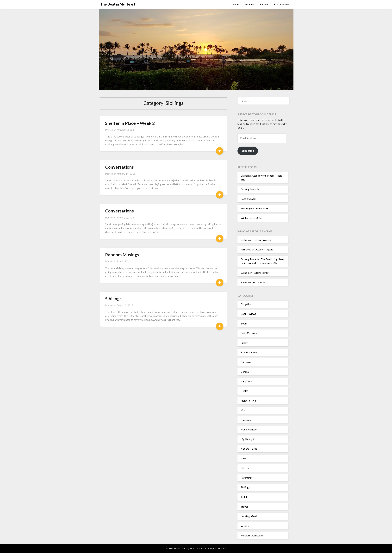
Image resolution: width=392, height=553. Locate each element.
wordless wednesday (252, 535)
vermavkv (246, 249)
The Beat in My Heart (118, 4)
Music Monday (249, 429)
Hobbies (250, 4)
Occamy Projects (250, 189)
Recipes (264, 4)
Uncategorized (249, 516)
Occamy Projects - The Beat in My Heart (262, 259)
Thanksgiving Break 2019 (255, 208)
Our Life (245, 468)
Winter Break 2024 (251, 218)
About (236, 4)
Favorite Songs (249, 352)
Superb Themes (218, 548)
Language (246, 420)
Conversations (119, 167)
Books (244, 323)
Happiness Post (261, 273)
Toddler (245, 497)
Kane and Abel (248, 199)
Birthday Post (260, 282)
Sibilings (113, 299)
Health (244, 391)
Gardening (246, 362)
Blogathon (246, 304)
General (245, 372)
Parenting (246, 478)
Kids (243, 410)
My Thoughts (248, 439)
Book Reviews (282, 4)
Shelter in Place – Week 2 (130, 123)
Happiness (246, 381)
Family (244, 343)
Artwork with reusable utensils (260, 263)
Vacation (246, 526)
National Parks (249, 449)
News (244, 458)
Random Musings (122, 255)
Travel (244, 507)
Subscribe (248, 151)
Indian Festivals (249, 401)
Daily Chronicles (250, 333)
